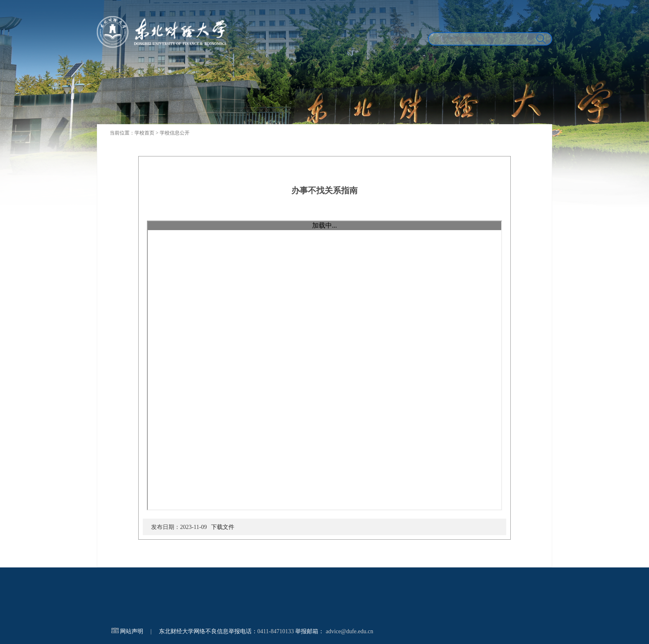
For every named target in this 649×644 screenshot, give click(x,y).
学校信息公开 (175, 133)
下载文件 (223, 527)
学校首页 (144, 133)
